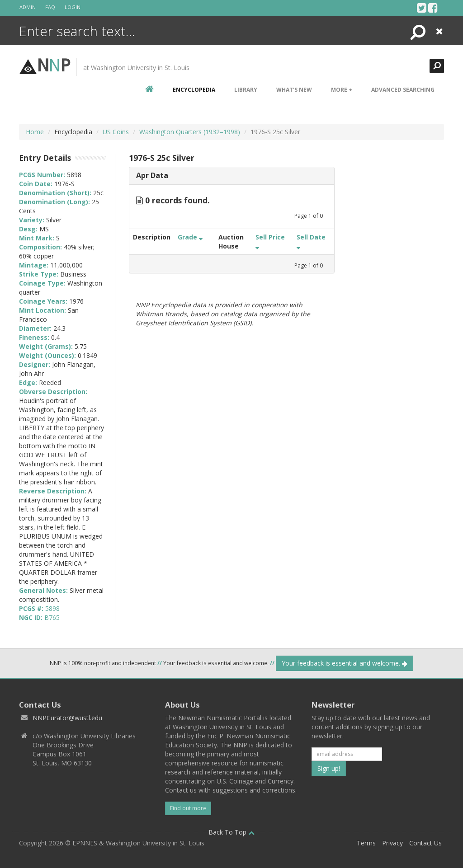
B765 (52, 617)
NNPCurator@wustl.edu (67, 718)
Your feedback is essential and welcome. (345, 663)
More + (342, 90)
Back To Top (231, 832)
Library (246, 90)
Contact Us (425, 843)
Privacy (392, 843)
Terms (366, 843)
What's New (294, 90)
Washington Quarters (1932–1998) (190, 132)
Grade (190, 237)
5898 (52, 608)
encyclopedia (194, 90)
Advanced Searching (403, 90)
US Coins (116, 132)
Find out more (188, 808)
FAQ (50, 7)
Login (73, 7)
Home (35, 132)
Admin (28, 7)
